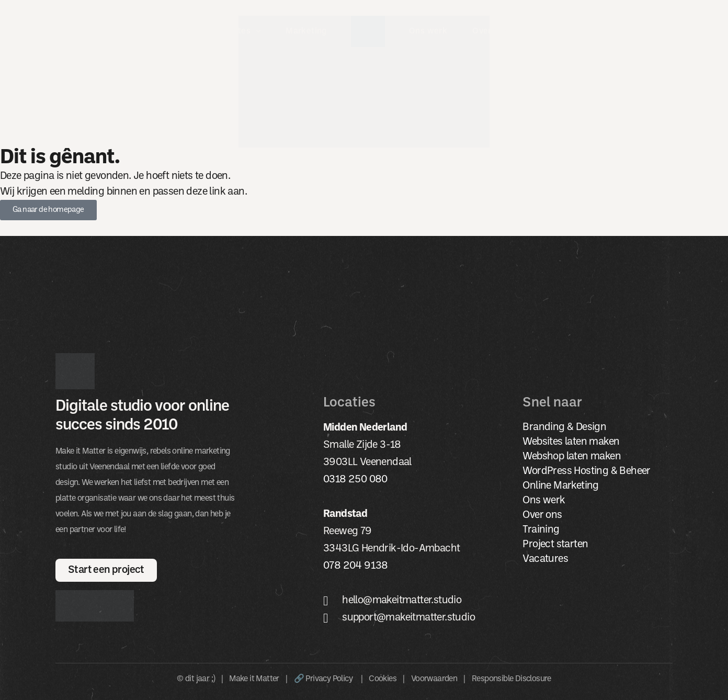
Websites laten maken (571, 442)
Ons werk (428, 31)
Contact (560, 31)
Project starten (555, 545)
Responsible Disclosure (511, 679)
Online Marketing (560, 486)
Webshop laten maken (572, 457)
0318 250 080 (355, 480)
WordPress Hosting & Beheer (586, 471)
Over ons (497, 31)
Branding (170, 31)
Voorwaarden (434, 679)
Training (541, 530)
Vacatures (545, 559)
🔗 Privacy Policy (324, 679)
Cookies (383, 679)
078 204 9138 (356, 566)
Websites (239, 31)
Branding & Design (564, 427)
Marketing (306, 31)
